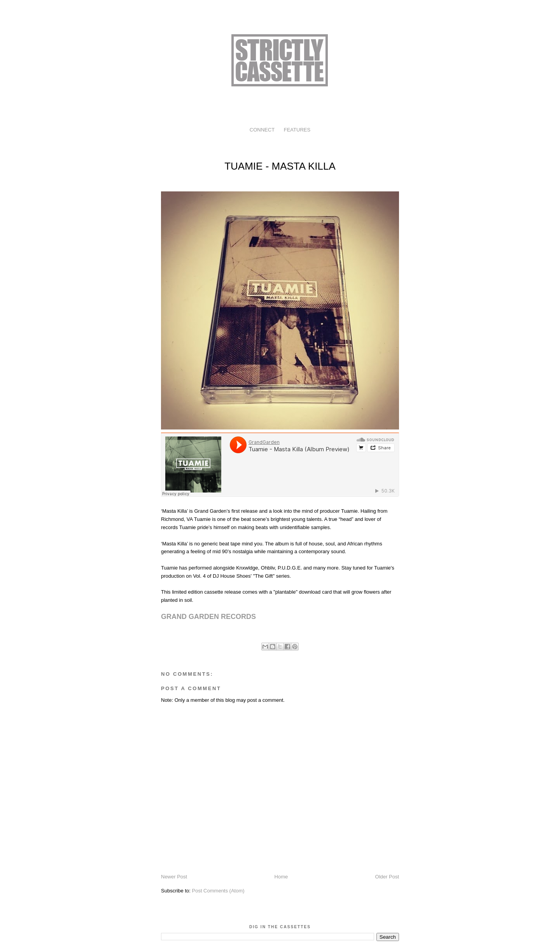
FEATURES (297, 130)
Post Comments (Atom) (218, 891)
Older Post (387, 877)
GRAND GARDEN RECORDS (208, 617)
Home (281, 877)
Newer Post (174, 877)
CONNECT (262, 130)
